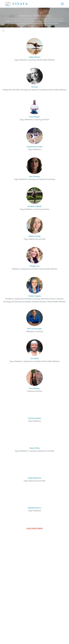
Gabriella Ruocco (35, 508)
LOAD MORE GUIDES (34, 528)
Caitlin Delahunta (35, 478)
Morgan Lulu (34, 266)
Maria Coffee (34, 448)
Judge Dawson (35, 57)
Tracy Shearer (35, 117)
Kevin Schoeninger (35, 329)
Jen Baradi (34, 358)
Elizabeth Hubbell (34, 206)
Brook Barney (34, 388)
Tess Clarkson (35, 176)
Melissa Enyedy (35, 236)
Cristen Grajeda (34, 296)
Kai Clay (34, 87)
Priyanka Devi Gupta (35, 147)
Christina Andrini (34, 418)
